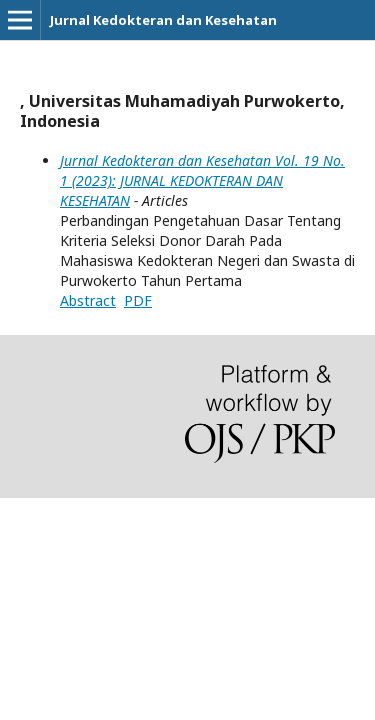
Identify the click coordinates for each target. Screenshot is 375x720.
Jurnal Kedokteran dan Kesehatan (163, 20)
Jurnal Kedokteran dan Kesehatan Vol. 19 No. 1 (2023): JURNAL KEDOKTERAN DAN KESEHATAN (202, 180)
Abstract (88, 300)
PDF (138, 300)
